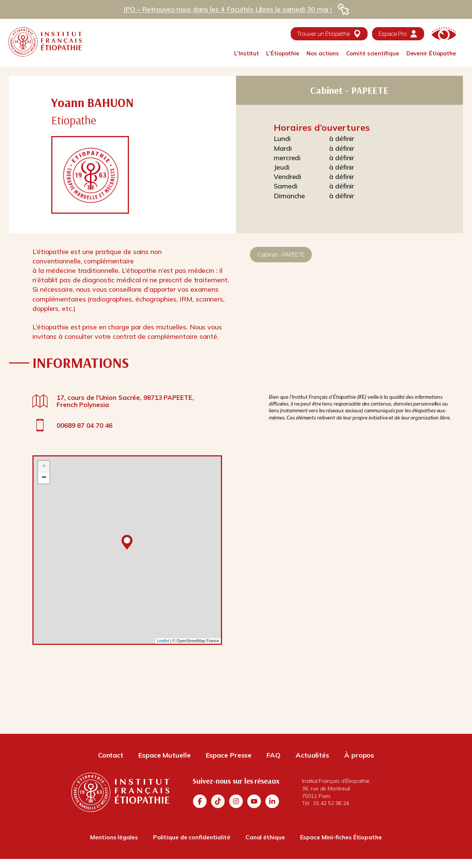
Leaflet (163, 641)
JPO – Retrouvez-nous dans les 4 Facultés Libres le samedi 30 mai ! (227, 9)
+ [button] (44, 467)
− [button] (44, 478)
